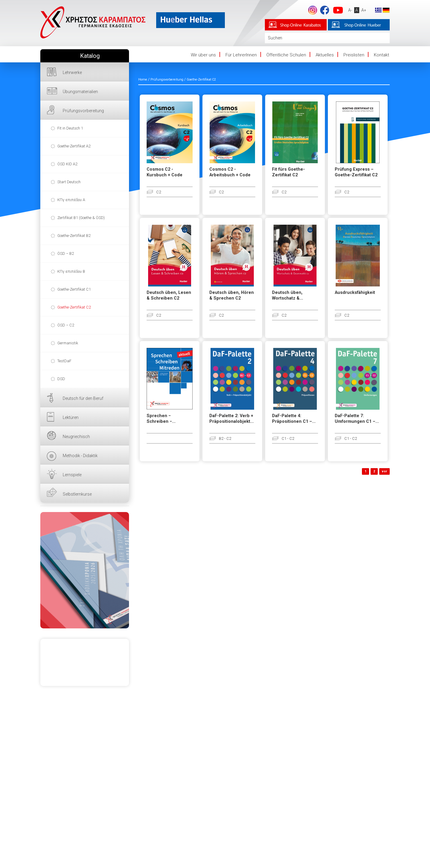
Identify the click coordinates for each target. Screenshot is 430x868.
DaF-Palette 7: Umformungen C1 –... (357, 419)
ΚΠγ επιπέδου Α (71, 200)
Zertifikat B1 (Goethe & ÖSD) (81, 218)
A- (350, 10)
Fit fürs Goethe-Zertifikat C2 (288, 172)
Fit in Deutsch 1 (70, 128)
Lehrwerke (72, 73)
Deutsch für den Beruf (83, 398)
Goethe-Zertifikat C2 (74, 307)
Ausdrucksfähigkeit (355, 293)
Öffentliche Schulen (286, 55)
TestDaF (64, 361)
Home (143, 80)
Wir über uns (203, 55)
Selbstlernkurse (77, 494)
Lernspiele (72, 475)
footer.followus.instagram (313, 10)
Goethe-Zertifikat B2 (74, 236)
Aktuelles (325, 55)
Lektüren (71, 417)
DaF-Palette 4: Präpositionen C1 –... (294, 419)
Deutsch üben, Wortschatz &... (288, 295)
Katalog (90, 56)
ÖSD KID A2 (67, 164)
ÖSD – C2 (66, 325)
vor (384, 471)
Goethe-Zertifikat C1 (74, 289)
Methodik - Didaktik (80, 456)
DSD (61, 379)
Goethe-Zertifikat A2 (74, 146)
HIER (85, 570)
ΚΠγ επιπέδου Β (71, 271)
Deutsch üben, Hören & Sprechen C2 (232, 295)
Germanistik (68, 343)
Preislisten (354, 55)
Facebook (325, 10)
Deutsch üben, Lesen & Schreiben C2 (169, 295)
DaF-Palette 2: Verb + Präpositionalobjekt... (232, 419)
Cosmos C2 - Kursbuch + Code (165, 172)
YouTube (338, 10)
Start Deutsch (69, 182)
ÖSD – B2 (66, 253)
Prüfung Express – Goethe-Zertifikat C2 (356, 172)
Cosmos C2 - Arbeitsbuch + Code (230, 172)
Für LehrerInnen (241, 55)
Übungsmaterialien (80, 92)
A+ (364, 10)
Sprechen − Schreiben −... (161, 419)
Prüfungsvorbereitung (83, 111)
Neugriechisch (76, 437)
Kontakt (381, 55)
